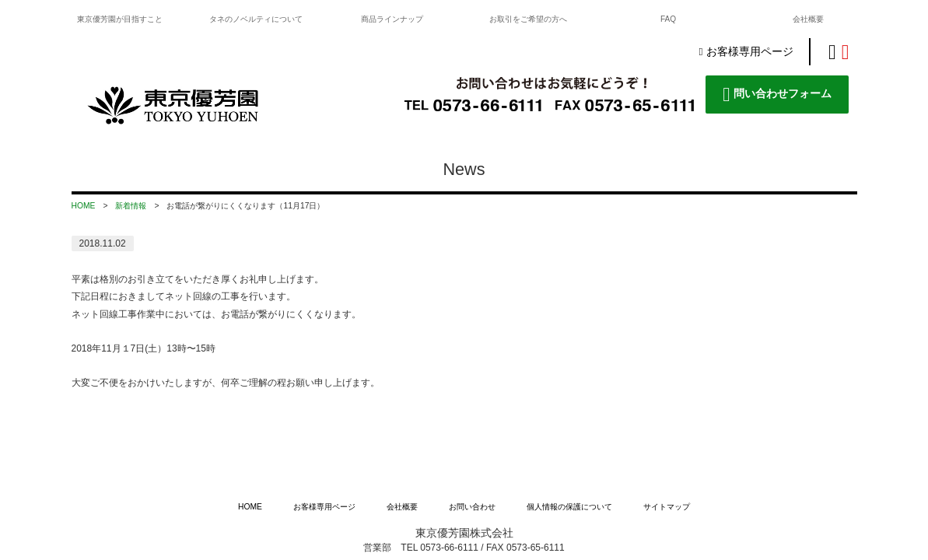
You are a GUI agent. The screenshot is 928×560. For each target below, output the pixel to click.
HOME (84, 206)
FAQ (668, 19)
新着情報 (131, 206)
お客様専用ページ (746, 52)
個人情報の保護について (569, 430)
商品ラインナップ (392, 19)
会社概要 (808, 19)
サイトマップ (667, 430)
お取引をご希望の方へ (528, 19)
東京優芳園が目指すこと (120, 19)
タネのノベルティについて (256, 19)
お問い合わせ (472, 430)
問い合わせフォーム (777, 94)
